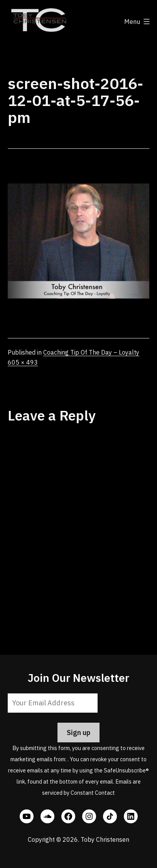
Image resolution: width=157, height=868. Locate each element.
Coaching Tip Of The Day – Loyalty (91, 352)
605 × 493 (23, 362)
